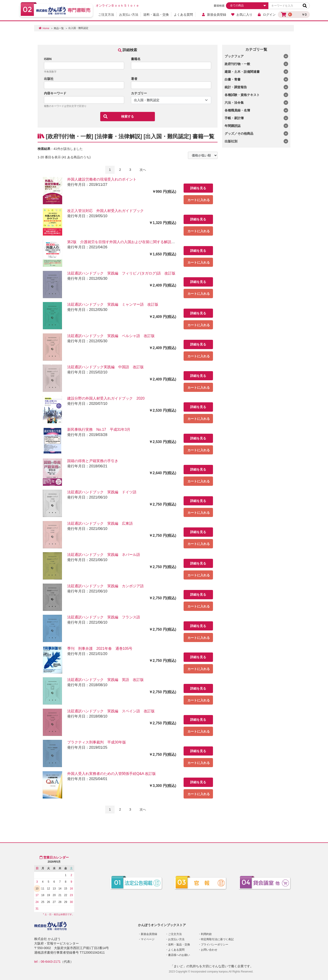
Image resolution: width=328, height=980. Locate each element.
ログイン (266, 15)
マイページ (148, 939)
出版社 (49, 79)
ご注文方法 (106, 15)
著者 (134, 79)
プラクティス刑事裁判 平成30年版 (97, 742)
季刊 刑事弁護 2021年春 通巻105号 (100, 649)
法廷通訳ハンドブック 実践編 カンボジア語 (105, 586)
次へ (143, 170)
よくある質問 (183, 15)
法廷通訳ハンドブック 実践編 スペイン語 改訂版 (111, 711)
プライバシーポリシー (215, 945)
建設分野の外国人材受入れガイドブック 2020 (106, 398)
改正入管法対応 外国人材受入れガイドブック (105, 211)
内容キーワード (55, 93)
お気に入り (242, 15)
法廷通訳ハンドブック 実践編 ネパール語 (104, 555)
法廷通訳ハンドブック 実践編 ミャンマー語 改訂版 (113, 304)
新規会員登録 (214, 15)
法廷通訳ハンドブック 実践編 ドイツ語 (102, 492)
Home (46, 28)
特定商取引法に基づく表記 (217, 939)
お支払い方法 (129, 15)
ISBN (48, 59)
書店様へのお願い (179, 955)
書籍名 (136, 59)
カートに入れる (199, 200)
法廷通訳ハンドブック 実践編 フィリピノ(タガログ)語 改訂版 (121, 273)
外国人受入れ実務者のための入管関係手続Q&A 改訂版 (111, 774)
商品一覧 (59, 28)
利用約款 (206, 934)
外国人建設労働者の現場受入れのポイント (102, 179)
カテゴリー (139, 93)
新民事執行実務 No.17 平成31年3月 (99, 430)
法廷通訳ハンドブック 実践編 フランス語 (104, 617)
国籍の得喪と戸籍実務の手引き (93, 461)
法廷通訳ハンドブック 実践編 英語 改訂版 (105, 680)
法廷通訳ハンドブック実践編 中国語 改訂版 (105, 367)
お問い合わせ (209, 950)
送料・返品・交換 (156, 15)
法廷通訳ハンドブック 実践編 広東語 (100, 523)
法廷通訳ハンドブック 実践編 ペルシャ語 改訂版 (111, 336)
